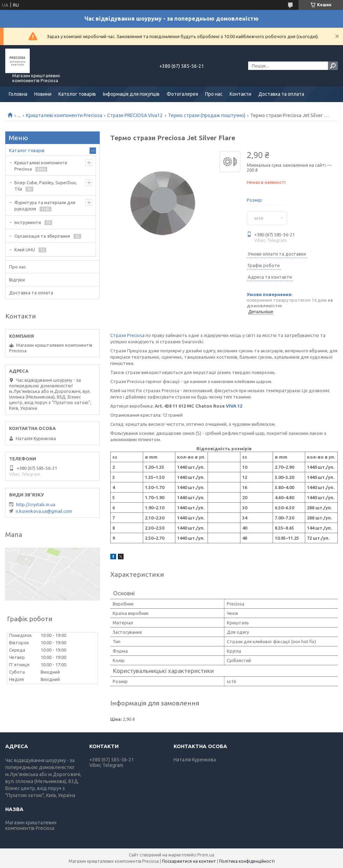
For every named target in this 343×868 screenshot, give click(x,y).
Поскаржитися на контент (189, 861)
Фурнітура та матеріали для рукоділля (45, 206)
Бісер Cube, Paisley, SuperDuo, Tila (46, 186)
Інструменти (28, 222)
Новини (43, 94)
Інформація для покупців (131, 94)
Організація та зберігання (42, 236)
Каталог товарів (27, 150)
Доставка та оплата (281, 94)
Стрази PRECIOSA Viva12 (135, 115)
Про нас (214, 94)
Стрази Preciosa (127, 335)
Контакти (240, 94)
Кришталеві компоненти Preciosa (64, 115)
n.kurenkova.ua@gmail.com (44, 511)
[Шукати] (333, 66)
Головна (18, 94)
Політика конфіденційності (247, 861)
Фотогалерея (182, 94)
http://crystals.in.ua (36, 504)
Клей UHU (25, 250)
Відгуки (17, 280)
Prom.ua (206, 855)
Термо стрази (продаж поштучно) (207, 115)
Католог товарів (77, 94)
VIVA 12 (234, 406)
